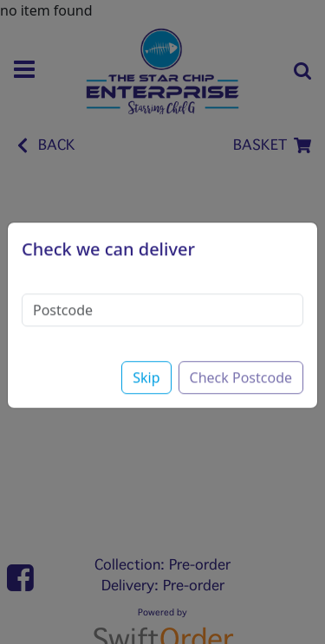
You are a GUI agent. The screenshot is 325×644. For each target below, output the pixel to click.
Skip (146, 368)
